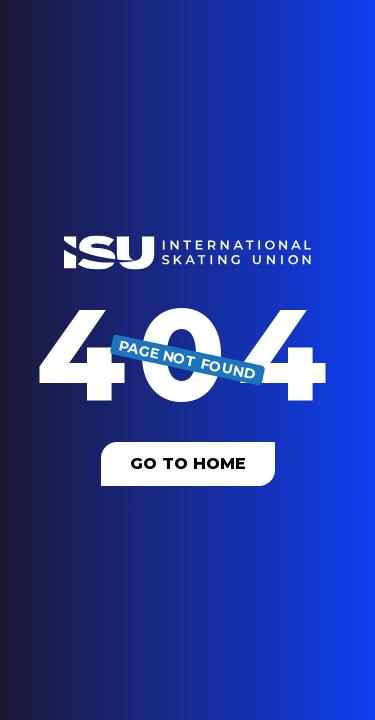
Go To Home (188, 463)
